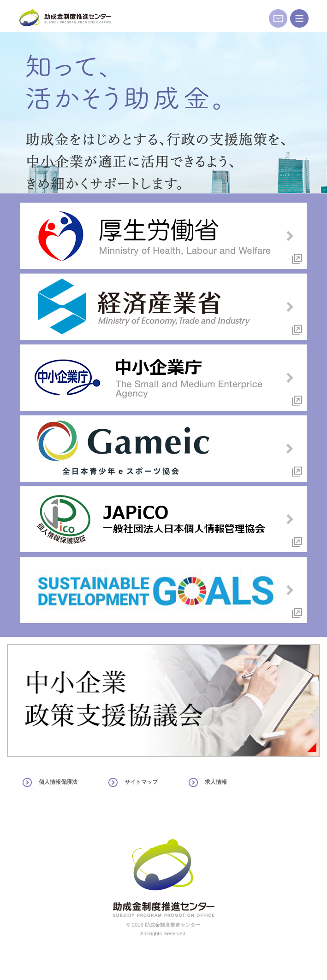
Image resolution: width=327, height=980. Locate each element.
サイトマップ (141, 782)
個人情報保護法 (58, 782)
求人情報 (216, 782)
